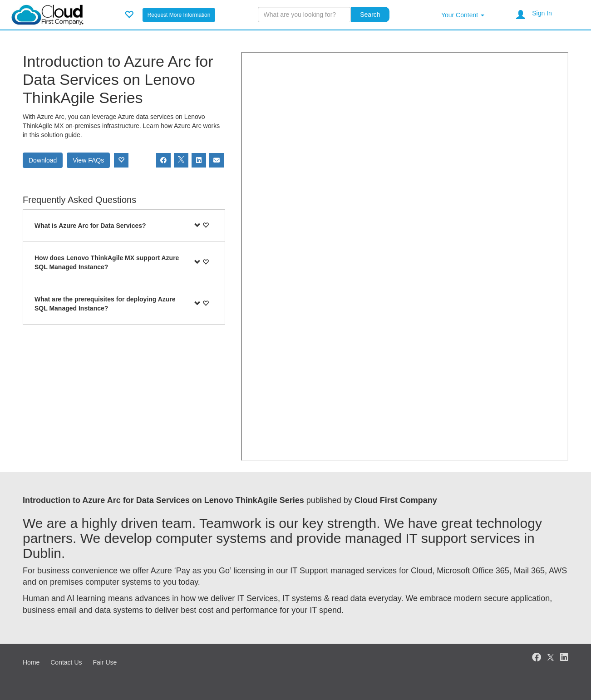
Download (43, 160)
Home (31, 662)
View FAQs (88, 160)
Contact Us (66, 662)
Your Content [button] (463, 15)
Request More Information (179, 15)
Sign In (542, 13)
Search (370, 15)
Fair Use (105, 662)
